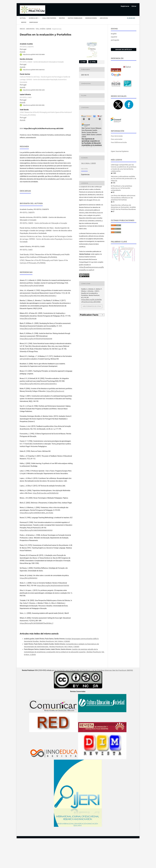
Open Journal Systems (120, 151)
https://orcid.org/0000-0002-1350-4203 (34, 90)
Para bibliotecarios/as (119, 142)
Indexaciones (91, 18)
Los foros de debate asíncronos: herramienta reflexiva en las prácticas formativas (123, 198)
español (114, 37)
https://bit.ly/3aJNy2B (28, 345)
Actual (23, 18)
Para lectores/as (117, 136)
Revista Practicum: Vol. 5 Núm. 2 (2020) (55, 668)
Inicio (22, 29)
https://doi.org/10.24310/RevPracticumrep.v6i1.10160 (44, 129)
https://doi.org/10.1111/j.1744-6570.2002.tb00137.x (38, 410)
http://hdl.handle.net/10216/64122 (46, 520)
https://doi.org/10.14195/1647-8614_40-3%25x (36, 539)
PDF (84, 62)
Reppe (24, 22)
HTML (93, 62)
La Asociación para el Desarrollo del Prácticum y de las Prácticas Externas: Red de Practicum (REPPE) (94, 697)
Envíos (62, 18)
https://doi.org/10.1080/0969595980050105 (36, 557)
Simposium (34, 22)
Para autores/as (117, 139)
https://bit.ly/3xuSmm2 (55, 418)
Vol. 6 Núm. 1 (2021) (43, 29)
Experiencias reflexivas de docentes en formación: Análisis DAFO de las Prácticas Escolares (123, 207)
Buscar (131, 18)
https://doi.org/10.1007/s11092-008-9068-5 (36, 355)
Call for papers (49, 18)
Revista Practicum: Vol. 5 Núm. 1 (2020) (64, 673)
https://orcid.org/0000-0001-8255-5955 (34, 105)
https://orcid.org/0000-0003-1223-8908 (34, 55)
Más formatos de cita (91, 306)
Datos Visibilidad (75, 18)
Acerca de (33, 18)
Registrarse (125, 6)
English (114, 34)
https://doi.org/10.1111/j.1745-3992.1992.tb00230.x (38, 322)
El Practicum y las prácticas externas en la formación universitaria (121, 188)
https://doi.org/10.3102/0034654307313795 (53, 612)
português (115, 40)
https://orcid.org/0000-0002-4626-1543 (34, 70)
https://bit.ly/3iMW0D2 (29, 605)
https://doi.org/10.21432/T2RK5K (32, 312)
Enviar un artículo (124, 49)
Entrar (134, 6)
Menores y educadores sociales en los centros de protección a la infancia (123, 179)
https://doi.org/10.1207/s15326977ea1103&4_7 (37, 650)
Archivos (104, 18)
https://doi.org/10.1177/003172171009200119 (36, 365)
